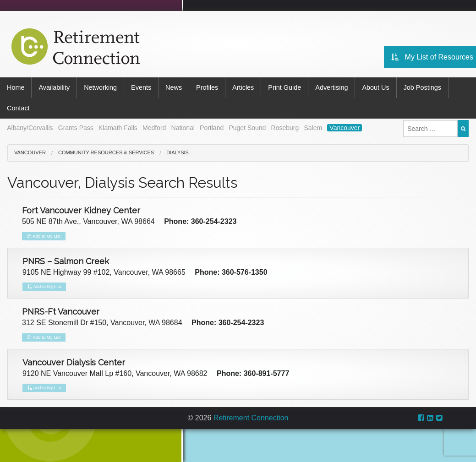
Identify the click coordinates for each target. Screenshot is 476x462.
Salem (313, 128)
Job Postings (422, 87)
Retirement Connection (251, 418)
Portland (212, 128)
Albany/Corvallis (30, 128)
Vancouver (345, 128)
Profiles (207, 87)
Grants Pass (76, 128)
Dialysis (178, 152)
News (174, 87)
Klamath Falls (118, 128)
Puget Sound (247, 128)
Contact (18, 108)
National (183, 128)
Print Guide (285, 87)
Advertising (331, 87)
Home (16, 87)
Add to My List (44, 236)
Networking (100, 87)
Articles (243, 87)
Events (141, 87)
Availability (54, 87)
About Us (375, 87)
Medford (154, 128)
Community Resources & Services (106, 152)
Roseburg (285, 128)
